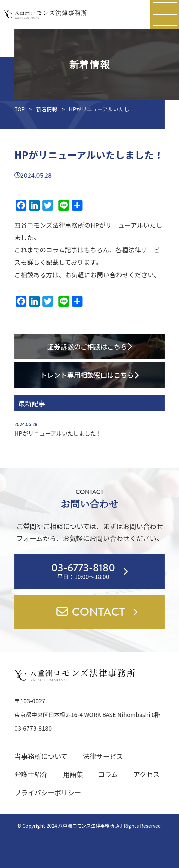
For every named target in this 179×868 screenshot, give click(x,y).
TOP (20, 109)
